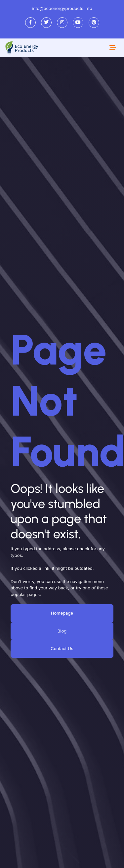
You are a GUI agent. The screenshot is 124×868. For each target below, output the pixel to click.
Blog (62, 631)
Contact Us (62, 648)
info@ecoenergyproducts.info (62, 8)
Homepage (62, 613)
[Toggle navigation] (113, 48)
